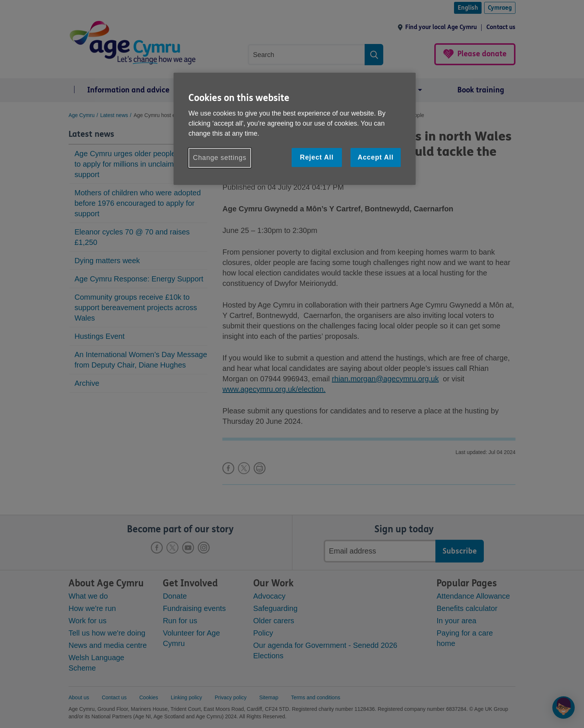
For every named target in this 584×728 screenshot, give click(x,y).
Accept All (375, 157)
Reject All (317, 157)
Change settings (220, 158)
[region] (295, 129)
